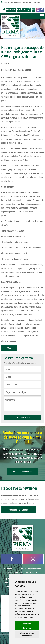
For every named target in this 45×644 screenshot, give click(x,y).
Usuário (29, 10)
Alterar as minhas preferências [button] (27, 634)
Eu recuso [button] (27, 628)
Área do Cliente (11, 9)
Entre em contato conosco (22, 472)
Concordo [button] (27, 623)
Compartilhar (6, 64)
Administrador (22, 9)
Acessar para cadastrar (19, 510)
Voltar (9, 348)
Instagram (37, 10)
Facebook (42, 10)
